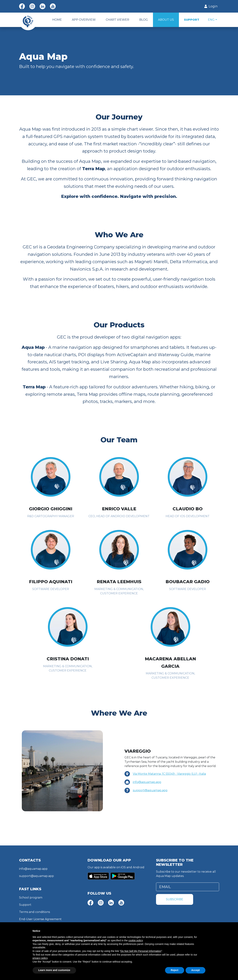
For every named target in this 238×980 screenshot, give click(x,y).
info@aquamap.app (147, 782)
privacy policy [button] (40, 958)
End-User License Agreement (40, 919)
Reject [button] (175, 970)
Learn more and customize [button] (54, 970)
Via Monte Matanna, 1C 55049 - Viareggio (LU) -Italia (169, 774)
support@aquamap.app (150, 790)
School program (31, 898)
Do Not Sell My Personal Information (141, 951)
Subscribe (175, 899)
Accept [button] (196, 970)
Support (25, 905)
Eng (211, 20)
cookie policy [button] (136, 940)
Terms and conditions (35, 912)
